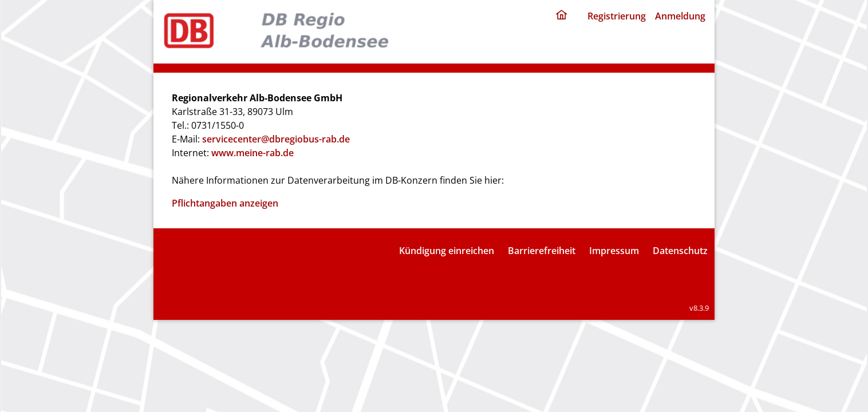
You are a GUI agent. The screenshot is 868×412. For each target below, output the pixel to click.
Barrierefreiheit (542, 251)
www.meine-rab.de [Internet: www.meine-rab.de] (252, 153)
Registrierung (617, 16)
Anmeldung (680, 16)
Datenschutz (680, 251)
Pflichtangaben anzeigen (225, 203)
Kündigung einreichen (447, 251)
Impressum (614, 251)
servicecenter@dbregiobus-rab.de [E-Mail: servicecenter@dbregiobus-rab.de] (276, 139)
